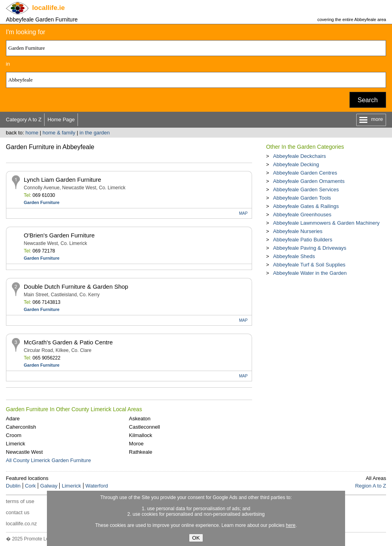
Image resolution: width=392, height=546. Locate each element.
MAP (243, 213)
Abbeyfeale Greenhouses (302, 215)
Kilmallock (141, 435)
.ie (49, 8)
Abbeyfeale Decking (296, 164)
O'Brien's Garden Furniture (59, 235)
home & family (59, 133)
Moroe (136, 444)
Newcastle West (24, 452)
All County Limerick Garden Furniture (49, 460)
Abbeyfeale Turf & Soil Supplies (309, 265)
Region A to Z (371, 486)
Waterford (97, 486)
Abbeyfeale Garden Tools (302, 198)
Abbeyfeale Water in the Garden (310, 273)
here (291, 525)
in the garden (95, 133)
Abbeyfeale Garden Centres (305, 173)
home (32, 133)
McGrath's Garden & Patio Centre (68, 342)
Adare (13, 419)
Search (368, 100)
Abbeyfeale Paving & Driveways (310, 248)
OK (196, 538)
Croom (14, 435)
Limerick (16, 444)
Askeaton (140, 419)
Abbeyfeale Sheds (294, 256)
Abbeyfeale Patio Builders (303, 240)
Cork (30, 486)
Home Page (61, 119)
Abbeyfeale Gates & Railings (306, 206)
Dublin (13, 486)
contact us (18, 512)
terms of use (20, 501)
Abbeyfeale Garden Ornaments (309, 181)
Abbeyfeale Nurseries (298, 231)
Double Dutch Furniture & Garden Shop (76, 287)
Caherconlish (21, 427)
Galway (49, 486)
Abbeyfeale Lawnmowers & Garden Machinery (326, 223)
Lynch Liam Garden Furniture (63, 180)
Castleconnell (144, 427)
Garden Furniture (42, 202)
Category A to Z (24, 119)
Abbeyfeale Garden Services (306, 189)
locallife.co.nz (21, 524)
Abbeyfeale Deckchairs (300, 156)
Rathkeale (141, 452)
